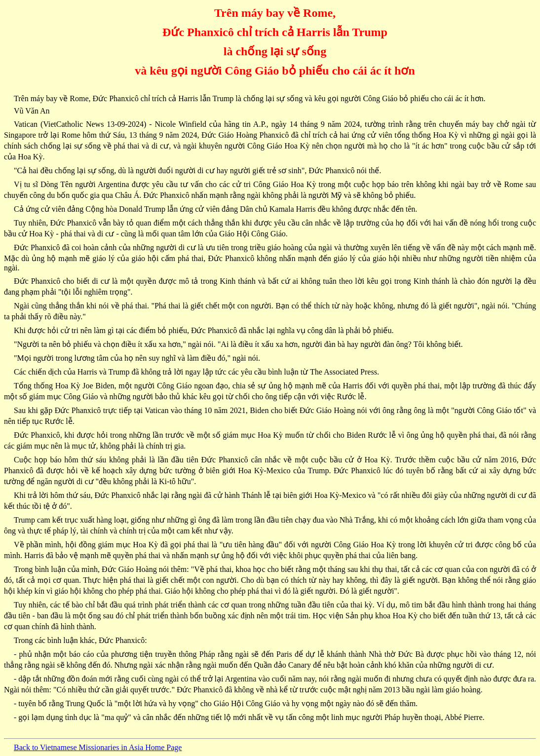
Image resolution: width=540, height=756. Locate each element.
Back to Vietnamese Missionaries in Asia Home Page (98, 747)
